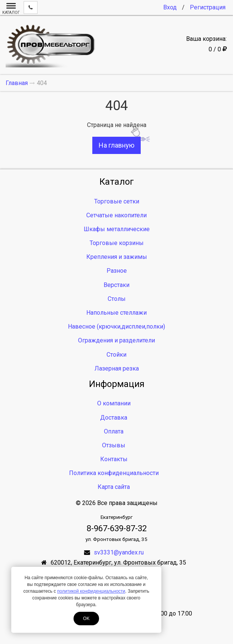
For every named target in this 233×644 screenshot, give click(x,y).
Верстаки (116, 285)
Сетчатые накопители (116, 215)
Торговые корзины (117, 243)
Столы (117, 299)
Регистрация (208, 7)
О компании (114, 403)
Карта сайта (114, 487)
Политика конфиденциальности (114, 473)
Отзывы (114, 445)
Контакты (114, 459)
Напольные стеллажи (116, 313)
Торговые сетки (117, 201)
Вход (170, 7)
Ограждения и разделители (116, 340)
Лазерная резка (117, 368)
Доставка (114, 418)
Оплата (114, 431)
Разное (117, 271)
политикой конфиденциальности (91, 591)
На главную (116, 145)
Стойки (116, 355)
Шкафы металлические (117, 229)
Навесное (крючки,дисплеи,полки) (116, 326)
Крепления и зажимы (117, 257)
